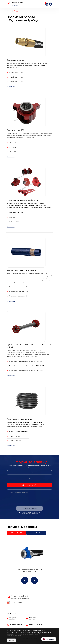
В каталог (36, 533)
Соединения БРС (16, 130)
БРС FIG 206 (12, 143)
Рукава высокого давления (21, 270)
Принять (11, 640)
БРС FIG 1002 (12, 152)
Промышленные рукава (19, 419)
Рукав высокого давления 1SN (17, 287)
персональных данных (32, 513)
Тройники (11, 217)
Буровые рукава (15, 60)
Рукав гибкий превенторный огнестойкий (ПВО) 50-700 (25, 366)
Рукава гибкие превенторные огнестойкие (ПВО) (29, 346)
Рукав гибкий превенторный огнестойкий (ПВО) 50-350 (25, 362)
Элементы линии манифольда (23, 200)
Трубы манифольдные (15, 213)
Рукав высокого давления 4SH (17, 296)
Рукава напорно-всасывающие (18, 432)
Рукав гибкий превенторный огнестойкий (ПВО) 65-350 (25, 371)
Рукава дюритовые (14, 441)
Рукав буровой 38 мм (15, 73)
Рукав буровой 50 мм (15, 77)
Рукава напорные (13, 436)
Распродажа (17, 533)
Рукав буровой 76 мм (15, 82)
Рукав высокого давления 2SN (17, 292)
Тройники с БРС (13, 222)
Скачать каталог (15, 602)
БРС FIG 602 (12, 147)
